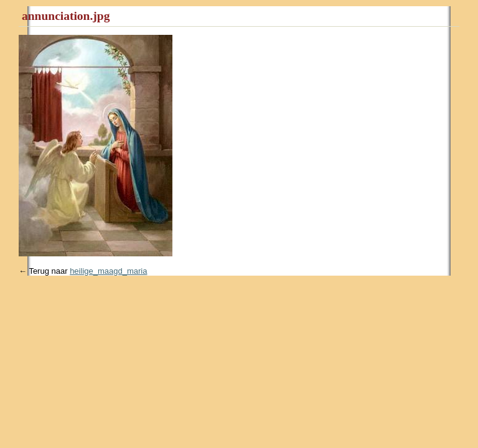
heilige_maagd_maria (108, 271)
